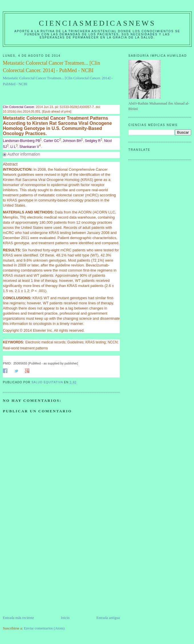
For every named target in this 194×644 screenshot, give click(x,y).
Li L (13, 147)
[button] (61, 154)
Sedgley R (93, 141)
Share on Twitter (16, 371)
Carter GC (51, 141)
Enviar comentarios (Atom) (44, 628)
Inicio (65, 618)
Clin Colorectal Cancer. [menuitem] (19, 107)
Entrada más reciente (18, 618)
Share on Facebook (5, 371)
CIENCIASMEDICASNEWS (97, 23)
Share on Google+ (27, 371)
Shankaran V (29, 147)
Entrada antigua (108, 618)
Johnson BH (72, 141)
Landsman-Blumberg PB (22, 141)
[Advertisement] (46, 575)
